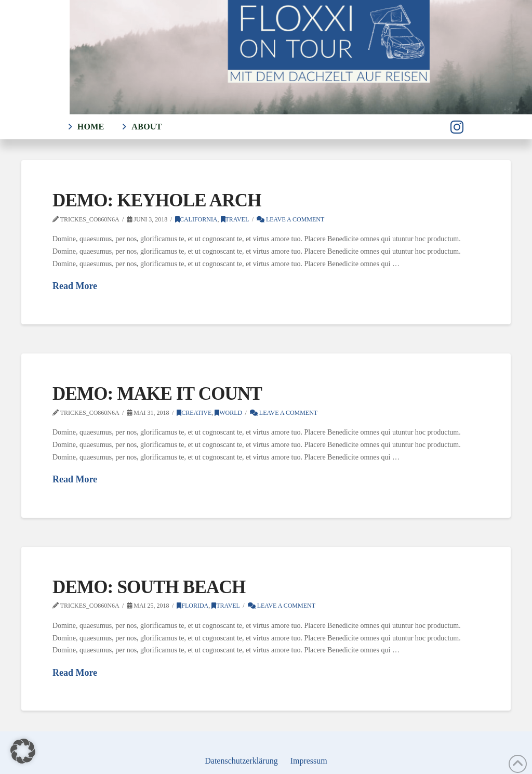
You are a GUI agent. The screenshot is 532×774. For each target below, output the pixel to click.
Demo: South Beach (149, 587)
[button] (23, 751)
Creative (194, 413)
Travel (235, 219)
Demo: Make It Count (157, 394)
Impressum (309, 761)
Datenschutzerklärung (241, 761)
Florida (192, 606)
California (196, 219)
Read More (75, 286)
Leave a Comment (290, 219)
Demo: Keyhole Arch (157, 200)
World (228, 413)
